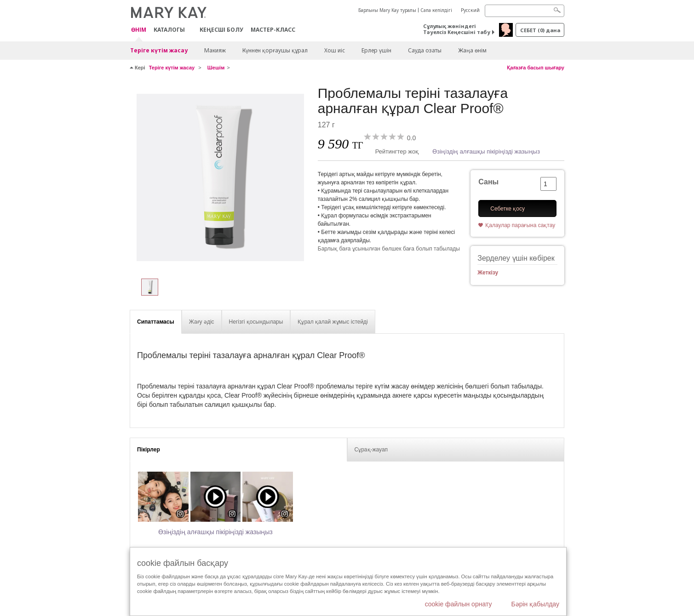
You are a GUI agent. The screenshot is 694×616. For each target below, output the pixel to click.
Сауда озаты (425, 50)
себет (540, 30)
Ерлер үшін (376, 50)
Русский (470, 10)
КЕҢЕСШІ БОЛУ (221, 30)
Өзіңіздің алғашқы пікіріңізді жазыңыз (486, 151)
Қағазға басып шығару (536, 68)
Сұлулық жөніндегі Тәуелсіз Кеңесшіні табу (457, 29)
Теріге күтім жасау (159, 50)
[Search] (525, 11)
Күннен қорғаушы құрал (275, 50)
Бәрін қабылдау (535, 604)
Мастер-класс (273, 30)
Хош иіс (335, 50)
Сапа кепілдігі (436, 10)
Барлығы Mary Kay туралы (387, 10)
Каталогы (169, 30)
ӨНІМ (139, 30)
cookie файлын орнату (459, 604)
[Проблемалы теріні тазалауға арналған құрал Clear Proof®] (220, 177)
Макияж (215, 50)
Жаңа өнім (472, 50)
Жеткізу (488, 273)
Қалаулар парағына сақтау (520, 225)
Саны (488, 182)
